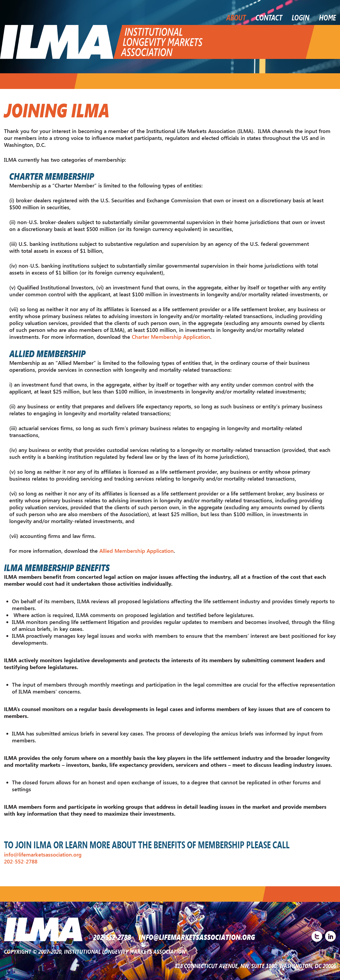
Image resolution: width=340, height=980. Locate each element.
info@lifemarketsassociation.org (43, 854)
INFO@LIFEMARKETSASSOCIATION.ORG (198, 937)
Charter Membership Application (171, 337)
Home (328, 17)
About (236, 17)
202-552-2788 (21, 861)
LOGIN (301, 17)
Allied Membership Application (137, 550)
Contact (269, 17)
